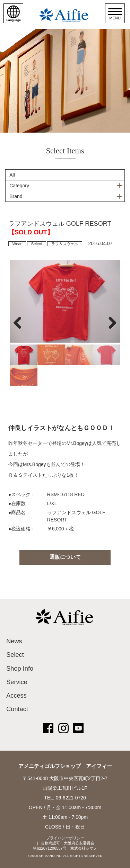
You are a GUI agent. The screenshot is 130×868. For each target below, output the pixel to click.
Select (37, 244)
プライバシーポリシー (65, 838)
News (14, 641)
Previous (20, 323)
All (12, 175)
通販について (65, 557)
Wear (17, 244)
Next (110, 323)
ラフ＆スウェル (65, 244)
